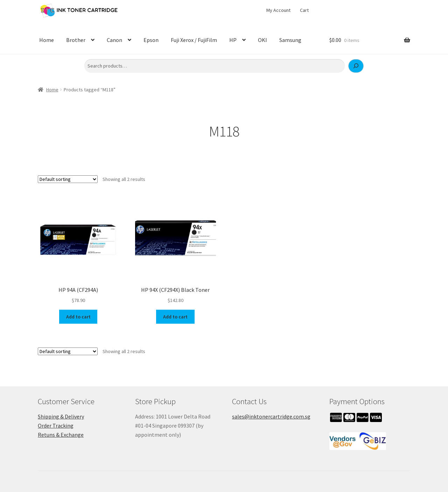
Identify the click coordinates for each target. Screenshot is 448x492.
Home (47, 40)
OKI (262, 40)
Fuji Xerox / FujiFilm (194, 40)
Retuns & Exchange (61, 435)
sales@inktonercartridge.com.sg (271, 416)
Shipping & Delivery (61, 416)
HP (233, 40)
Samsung (290, 40)
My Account (278, 10)
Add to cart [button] (78, 317)
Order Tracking (56, 426)
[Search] (356, 66)
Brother (76, 40)
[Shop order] (68, 179)
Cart (304, 10)
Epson (151, 40)
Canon (114, 40)
